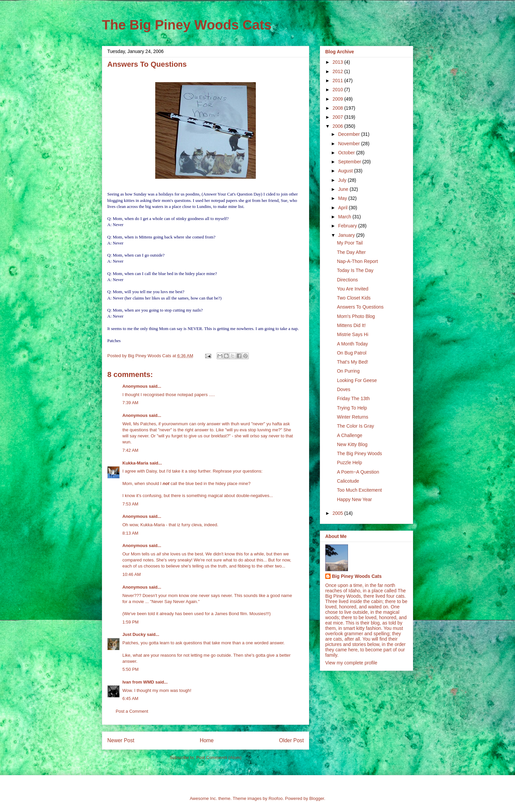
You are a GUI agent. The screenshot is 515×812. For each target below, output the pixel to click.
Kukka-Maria (135, 463)
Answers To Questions (360, 307)
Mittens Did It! (351, 325)
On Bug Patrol (352, 353)
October (347, 153)
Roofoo (276, 798)
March (345, 217)
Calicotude (348, 481)
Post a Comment (132, 711)
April (343, 208)
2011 (338, 80)
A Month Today (352, 344)
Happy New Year (354, 499)
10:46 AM (132, 574)
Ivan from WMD (138, 682)
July (343, 180)
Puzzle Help (350, 463)
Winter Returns (353, 417)
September (350, 162)
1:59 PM (130, 622)
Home (207, 740)
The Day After (351, 252)
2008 (338, 108)
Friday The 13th (353, 398)
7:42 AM (130, 450)
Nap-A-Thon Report (357, 261)
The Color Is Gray (355, 426)
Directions (347, 280)
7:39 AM (130, 403)
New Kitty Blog (352, 444)
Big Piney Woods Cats (357, 576)
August (346, 171)
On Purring (348, 371)
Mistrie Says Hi (353, 334)
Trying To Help (352, 408)
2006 (338, 126)
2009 (338, 99)
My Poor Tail (350, 243)
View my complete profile (351, 663)
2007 (338, 117)
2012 (338, 71)
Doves (344, 389)
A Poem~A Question (358, 472)
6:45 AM (130, 698)
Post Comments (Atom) (219, 757)
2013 (338, 62)
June (344, 189)
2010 (338, 90)
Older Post (291, 740)
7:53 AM (130, 504)
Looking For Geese (357, 380)
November (349, 144)
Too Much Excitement (359, 490)
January (347, 235)
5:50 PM (130, 669)
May (343, 198)
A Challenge (350, 435)
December (349, 134)
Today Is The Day (355, 270)
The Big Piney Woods (359, 453)
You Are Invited (353, 289)
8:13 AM (130, 533)
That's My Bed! (353, 362)
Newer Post (121, 740)
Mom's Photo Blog (356, 316)
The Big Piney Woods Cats (187, 25)
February (348, 226)
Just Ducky (134, 634)
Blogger (317, 798)
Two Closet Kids (354, 298)
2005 (338, 513)
